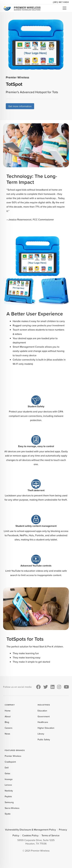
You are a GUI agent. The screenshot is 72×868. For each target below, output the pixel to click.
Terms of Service (50, 835)
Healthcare (43, 722)
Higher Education (46, 728)
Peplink (8, 796)
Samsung (9, 802)
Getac (8, 773)
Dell (7, 768)
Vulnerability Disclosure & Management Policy (30, 830)
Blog (7, 722)
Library (41, 734)
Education (42, 711)
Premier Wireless (13, 756)
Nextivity (9, 791)
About (8, 716)
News (7, 734)
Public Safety (44, 740)
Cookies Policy (30, 835)
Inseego (9, 779)
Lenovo (8, 785)
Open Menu (64, 8)
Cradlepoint (10, 762)
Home (8, 711)
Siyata (8, 814)
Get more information (20, 106)
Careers (9, 728)
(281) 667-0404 (61, 2)
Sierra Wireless (12, 808)
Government (44, 716)
